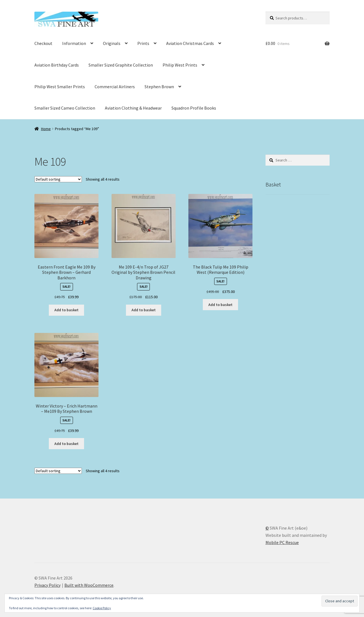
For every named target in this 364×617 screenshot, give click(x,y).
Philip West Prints (180, 65)
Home (46, 129)
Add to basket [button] (66, 310)
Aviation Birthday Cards (57, 65)
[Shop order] (58, 179)
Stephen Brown (159, 87)
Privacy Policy (47, 585)
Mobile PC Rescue (282, 542)
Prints (143, 43)
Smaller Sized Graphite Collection (121, 65)
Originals (112, 43)
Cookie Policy (102, 608)
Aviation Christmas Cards (190, 43)
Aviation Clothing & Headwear (133, 108)
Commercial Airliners (115, 87)
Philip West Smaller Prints (60, 87)
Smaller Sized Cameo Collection (65, 108)
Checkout (43, 43)
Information (74, 43)
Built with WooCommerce (89, 585)
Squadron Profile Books (194, 108)
